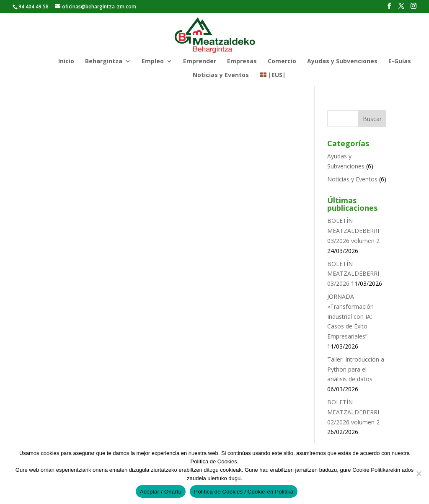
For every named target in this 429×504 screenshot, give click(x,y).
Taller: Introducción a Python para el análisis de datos (356, 369)
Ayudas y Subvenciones (342, 62)
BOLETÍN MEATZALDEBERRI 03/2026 (353, 274)
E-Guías (400, 62)
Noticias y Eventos (221, 75)
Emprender (200, 62)
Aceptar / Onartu (161, 492)
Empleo (153, 62)
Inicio (66, 62)
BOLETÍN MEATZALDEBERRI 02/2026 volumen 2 (353, 412)
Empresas (242, 62)
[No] (419, 473)
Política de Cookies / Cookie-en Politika (244, 492)
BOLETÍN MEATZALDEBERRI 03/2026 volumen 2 (353, 231)
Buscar (372, 119)
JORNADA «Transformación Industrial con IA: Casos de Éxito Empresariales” (350, 316)
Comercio (282, 62)
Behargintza (104, 62)
